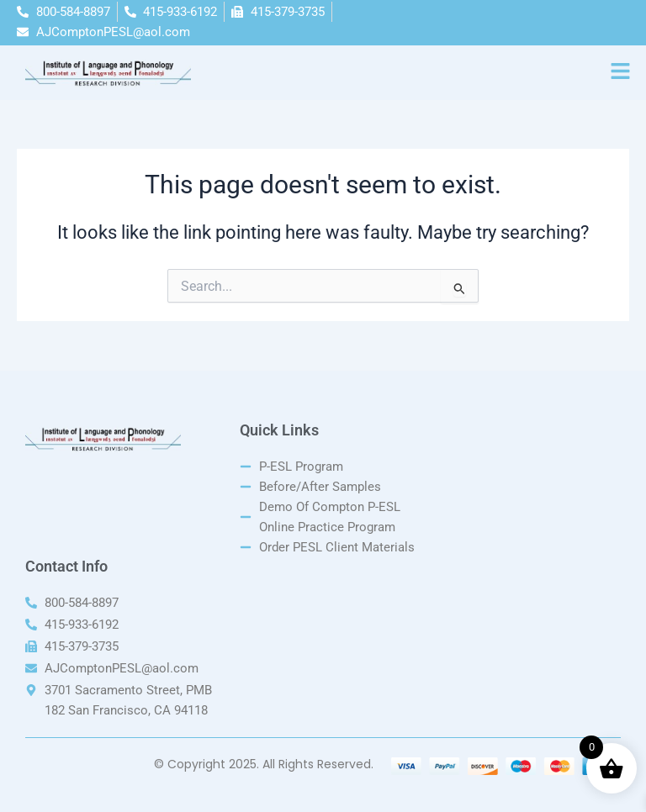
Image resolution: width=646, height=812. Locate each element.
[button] (621, 72)
